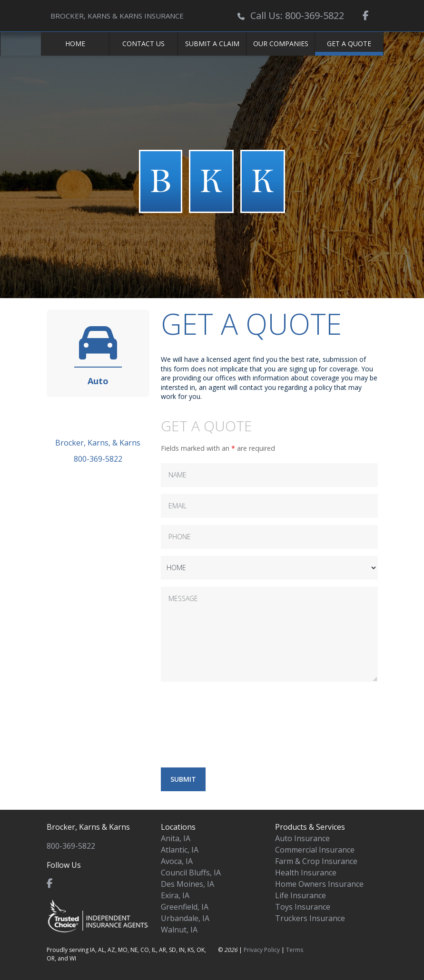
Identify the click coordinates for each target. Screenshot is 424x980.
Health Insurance (306, 873)
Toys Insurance (303, 907)
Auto (98, 381)
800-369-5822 (98, 459)
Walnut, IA (179, 930)
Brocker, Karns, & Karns (98, 443)
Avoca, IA (177, 861)
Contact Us (143, 44)
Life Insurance (301, 895)
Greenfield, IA (185, 907)
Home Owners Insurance (319, 884)
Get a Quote (349, 44)
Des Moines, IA (187, 884)
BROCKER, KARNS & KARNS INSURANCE (117, 16)
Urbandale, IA (185, 918)
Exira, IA (175, 895)
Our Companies (281, 44)
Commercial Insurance (315, 850)
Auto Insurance (302, 838)
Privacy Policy (262, 950)
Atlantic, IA (180, 850)
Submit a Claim (212, 44)
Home (75, 44)
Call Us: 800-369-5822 (297, 15)
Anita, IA (176, 838)
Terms (295, 950)
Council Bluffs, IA (191, 873)
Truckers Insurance (310, 918)
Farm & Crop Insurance (316, 861)
